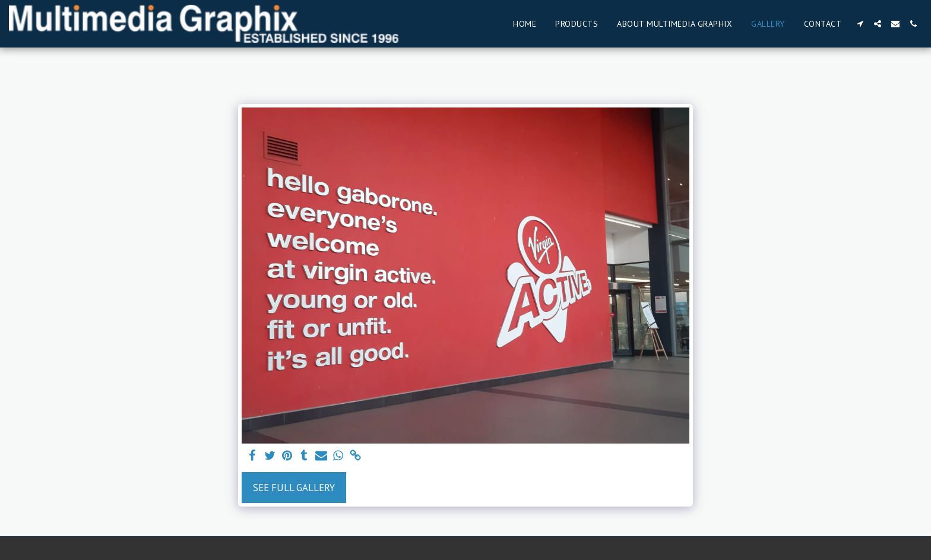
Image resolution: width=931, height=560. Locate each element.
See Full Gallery (294, 488)
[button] (860, 24)
